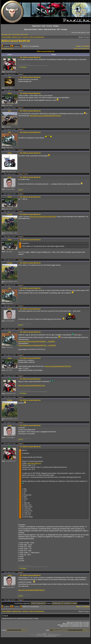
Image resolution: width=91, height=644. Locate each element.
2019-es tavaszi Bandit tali (37, 37)
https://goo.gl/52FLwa (34, 463)
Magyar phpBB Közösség (50, 636)
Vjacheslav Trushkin (41, 635)
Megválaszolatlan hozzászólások (11, 34)
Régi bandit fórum (50, 29)
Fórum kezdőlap (6, 37)
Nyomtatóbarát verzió (7, 49)
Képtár (40, 29)
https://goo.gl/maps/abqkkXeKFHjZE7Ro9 (58, 366)
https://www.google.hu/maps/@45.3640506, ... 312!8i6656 (37, 341)
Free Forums (51, 635)
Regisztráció (36, 26)
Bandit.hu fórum (17, 37)
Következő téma (85, 49)
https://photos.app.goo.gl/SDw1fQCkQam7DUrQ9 (45, 116)
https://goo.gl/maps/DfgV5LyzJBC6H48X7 (43, 217)
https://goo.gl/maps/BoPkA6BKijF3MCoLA (32, 590)
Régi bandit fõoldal (30, 29)
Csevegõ (64, 29)
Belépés (56, 26)
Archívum (25, 37)
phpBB (44, 633)
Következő (86, 46)
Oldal (78, 46)
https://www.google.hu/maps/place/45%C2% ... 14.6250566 (37, 345)
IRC (59, 29)
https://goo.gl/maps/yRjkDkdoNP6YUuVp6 (32, 386)
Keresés (49, 26)
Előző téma (77, 49)
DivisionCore (57, 635)
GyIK (44, 26)
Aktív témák (25, 34)
